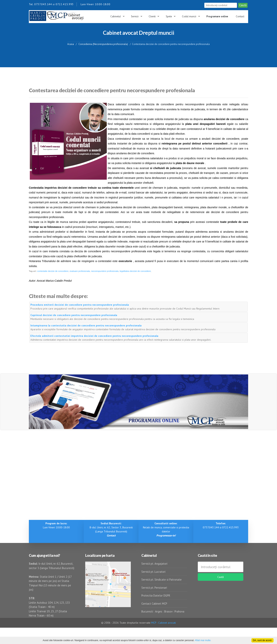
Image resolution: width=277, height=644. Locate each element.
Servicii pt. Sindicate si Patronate (161, 580)
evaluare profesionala (80, 271)
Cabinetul (116, 16)
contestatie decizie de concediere (53, 271)
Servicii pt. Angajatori (154, 564)
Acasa (71, 44)
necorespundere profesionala (105, 271)
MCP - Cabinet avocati (164, 623)
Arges (159, 611)
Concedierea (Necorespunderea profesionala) (103, 44)
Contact (240, 16)
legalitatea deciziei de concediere (135, 271)
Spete (169, 16)
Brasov (168, 611)
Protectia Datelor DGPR (156, 595)
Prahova (179, 611)
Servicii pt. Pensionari (154, 588)
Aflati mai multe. (203, 640)
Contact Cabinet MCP (154, 604)
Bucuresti (148, 611)
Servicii (135, 16)
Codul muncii (189, 16)
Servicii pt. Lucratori (153, 572)
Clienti (152, 16)
